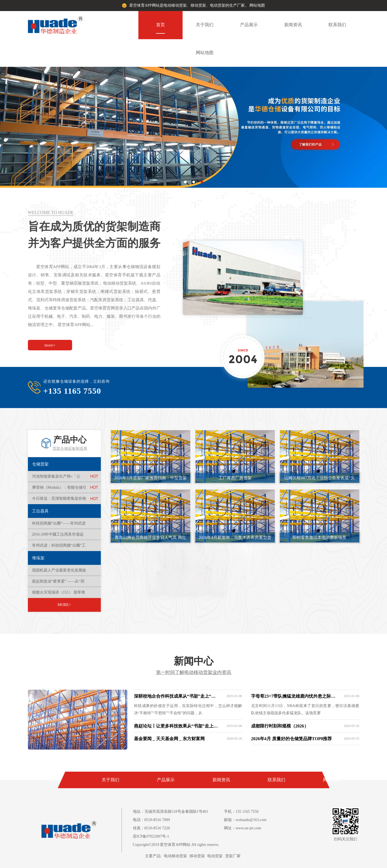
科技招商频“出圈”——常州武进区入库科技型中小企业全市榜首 (59, 525)
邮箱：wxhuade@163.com (245, 820)
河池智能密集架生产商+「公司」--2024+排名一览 (56, 478)
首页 (160, 25)
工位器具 (40, 511)
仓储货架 (40, 464)
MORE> (64, 605)
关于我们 (205, 25)
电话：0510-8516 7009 (151, 820)
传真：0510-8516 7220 (151, 828)
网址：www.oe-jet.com (243, 828)
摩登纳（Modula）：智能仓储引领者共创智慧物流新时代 (59, 489)
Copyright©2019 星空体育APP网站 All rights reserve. (176, 845)
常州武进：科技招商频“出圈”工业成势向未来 (59, 547)
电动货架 (215, 856)
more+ (50, 345)
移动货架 (197, 856)
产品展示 (249, 25)
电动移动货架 (175, 856)
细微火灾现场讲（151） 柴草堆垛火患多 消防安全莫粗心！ (59, 594)
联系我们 (337, 25)
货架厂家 (233, 856)
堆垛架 (38, 558)
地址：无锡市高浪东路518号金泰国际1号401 (171, 812)
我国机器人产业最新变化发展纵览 (59, 572)
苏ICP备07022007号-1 (151, 836)
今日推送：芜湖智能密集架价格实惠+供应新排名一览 (59, 500)
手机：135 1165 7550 (241, 812)
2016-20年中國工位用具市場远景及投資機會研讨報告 (58, 536)
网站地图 (257, 5)
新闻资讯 (293, 25)
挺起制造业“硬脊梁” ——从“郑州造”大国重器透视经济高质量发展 (58, 583)
